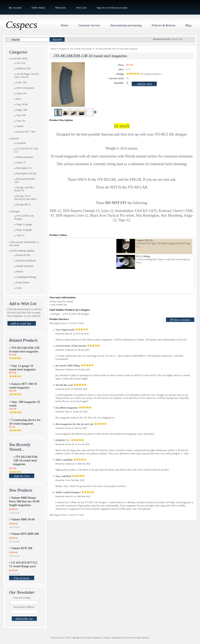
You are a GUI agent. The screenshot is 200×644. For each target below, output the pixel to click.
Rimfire (15, 139)
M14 (19, 99)
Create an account (117, 8)
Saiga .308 (22, 110)
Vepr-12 (20, 235)
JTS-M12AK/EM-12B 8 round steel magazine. (24, 349)
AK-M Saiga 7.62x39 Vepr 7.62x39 (26, 75)
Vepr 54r (21, 121)
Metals (20, 272)
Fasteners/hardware (26, 261)
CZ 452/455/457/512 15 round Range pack (23, 564)
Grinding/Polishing (26, 277)
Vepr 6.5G (22, 93)
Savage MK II (24, 204)
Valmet (20, 126)
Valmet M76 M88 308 (25, 534)
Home (53, 49)
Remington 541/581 (27, 173)
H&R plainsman (25, 157)
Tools (19, 288)
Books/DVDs (23, 255)
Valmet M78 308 (22, 548)
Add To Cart (22, 476)
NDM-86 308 (23, 68)
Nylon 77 (21, 163)
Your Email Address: (24, 607)
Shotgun (15, 211)
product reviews (151, 74)
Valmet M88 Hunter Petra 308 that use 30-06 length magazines (24, 501)
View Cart (81, 8)
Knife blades (23, 282)
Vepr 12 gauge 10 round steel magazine (22, 367)
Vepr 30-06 (22, 104)
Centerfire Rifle (19, 59)
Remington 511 (24, 168)
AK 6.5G (21, 63)
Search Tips (177, 39)
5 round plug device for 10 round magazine (25, 422)
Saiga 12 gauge (24, 224)
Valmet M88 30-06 (23, 519)
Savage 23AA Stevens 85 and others (26, 197)
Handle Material (25, 266)
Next (81, 323)
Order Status (38, 8)
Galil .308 (21, 82)
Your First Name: (22, 598)
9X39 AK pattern (25, 88)
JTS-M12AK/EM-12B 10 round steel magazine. (26, 460)
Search (15, 40)
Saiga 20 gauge (24, 230)
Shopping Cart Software (123, 638)
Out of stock (22, 578)
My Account (15, 8)
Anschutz (21, 143)
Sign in (101, 8)
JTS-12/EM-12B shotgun (81, 49)
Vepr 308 (21, 115)
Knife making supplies (23, 251)
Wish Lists (60, 8)
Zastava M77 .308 (26, 132)
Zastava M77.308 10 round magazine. (23, 386)
